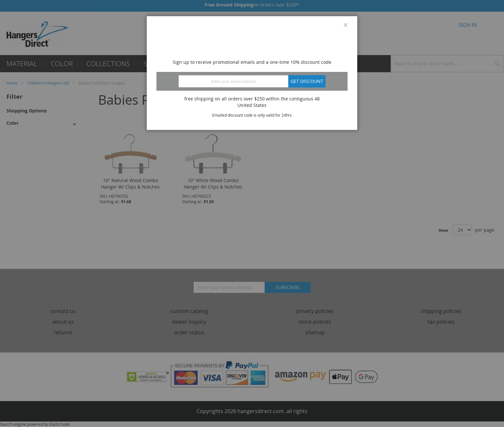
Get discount (307, 81)
